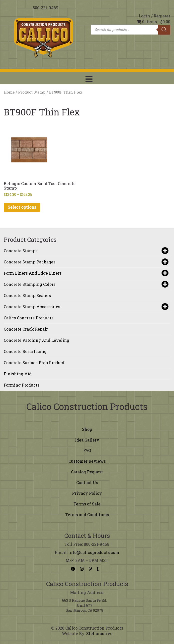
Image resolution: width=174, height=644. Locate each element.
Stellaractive (99, 633)
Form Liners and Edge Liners (86, 273)
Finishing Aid (18, 374)
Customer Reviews (87, 461)
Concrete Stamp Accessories (86, 307)
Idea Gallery (87, 440)
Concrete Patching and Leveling (37, 340)
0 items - (153, 22)
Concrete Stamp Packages (86, 262)
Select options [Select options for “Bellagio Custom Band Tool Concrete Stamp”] (22, 207)
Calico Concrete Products (29, 318)
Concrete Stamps (86, 251)
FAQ (87, 450)
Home (9, 92)
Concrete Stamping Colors (86, 284)
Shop (87, 429)
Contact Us (87, 482)
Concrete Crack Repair (26, 329)
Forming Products (22, 385)
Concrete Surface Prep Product (34, 363)
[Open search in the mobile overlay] (130, 30)
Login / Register (154, 16)
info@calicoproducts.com (94, 552)
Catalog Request (87, 472)
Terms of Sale (87, 504)
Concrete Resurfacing (25, 351)
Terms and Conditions (87, 515)
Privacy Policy (87, 493)
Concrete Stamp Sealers (27, 295)
